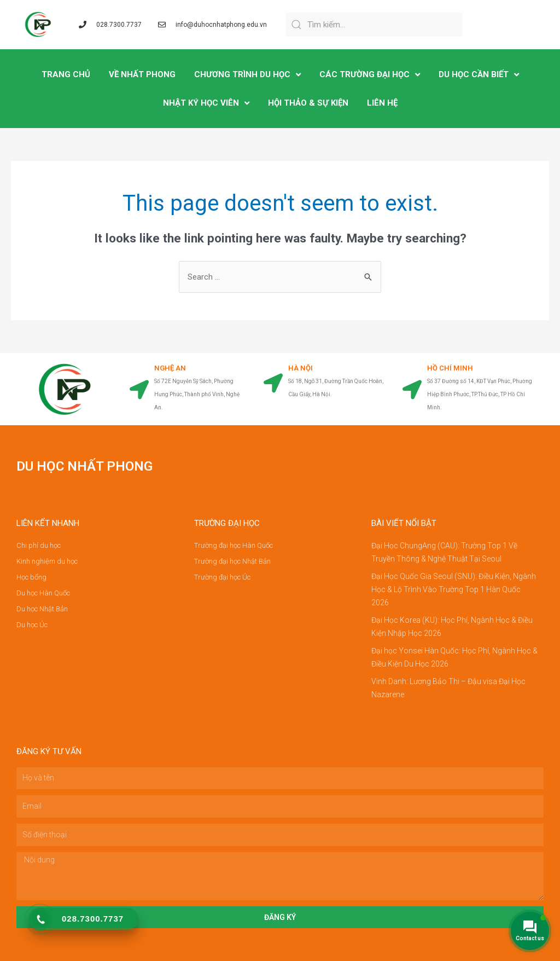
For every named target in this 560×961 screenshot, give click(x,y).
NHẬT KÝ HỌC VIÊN (206, 103)
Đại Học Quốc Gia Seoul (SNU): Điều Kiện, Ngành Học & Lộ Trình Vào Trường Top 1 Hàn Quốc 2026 (454, 589)
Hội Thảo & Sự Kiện (308, 103)
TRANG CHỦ (66, 74)
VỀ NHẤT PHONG (142, 74)
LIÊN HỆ (382, 103)
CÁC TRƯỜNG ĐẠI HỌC (370, 75)
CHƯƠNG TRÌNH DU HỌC (247, 75)
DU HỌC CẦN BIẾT (479, 75)
